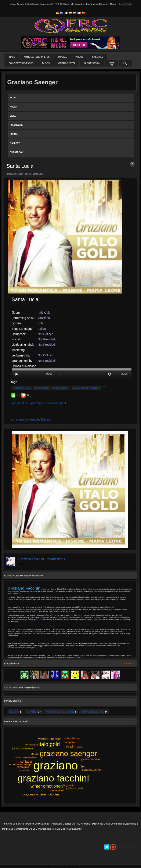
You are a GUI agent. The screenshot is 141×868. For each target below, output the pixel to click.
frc (83, 766)
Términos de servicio (13, 824)
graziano (42, 388)
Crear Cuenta (67, 63)
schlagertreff (69, 743)
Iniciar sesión (92, 63)
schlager (26, 761)
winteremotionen (50, 739)
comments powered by (30, 419)
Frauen (80, 615)
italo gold (61, 388)
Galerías (98, 57)
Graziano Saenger (15, 174)
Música (63, 57)
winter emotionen (47, 786)
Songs (28, 174)
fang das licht (69, 785)
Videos (79, 57)
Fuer (72, 615)
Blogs (46, 63)
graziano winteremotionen (41, 794)
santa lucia (22, 388)
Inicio (12, 57)
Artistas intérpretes (37, 57)
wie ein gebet (31, 745)
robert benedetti (57, 790)
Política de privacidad (38, 824)
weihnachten (23, 767)
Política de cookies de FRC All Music (71, 824)
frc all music (74, 746)
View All (129, 664)
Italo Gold (44, 313)
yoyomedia (24, 770)
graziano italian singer (92, 770)
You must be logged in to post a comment (39, 403)
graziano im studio (75, 788)
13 (19, 395)
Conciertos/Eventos (21, 63)
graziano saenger (68, 753)
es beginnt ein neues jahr (21, 765)
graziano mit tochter (91, 760)
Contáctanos (75, 829)
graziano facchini (86, 388)
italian (35, 754)
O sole (41, 620)
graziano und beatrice (22, 748)
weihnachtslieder (72, 738)
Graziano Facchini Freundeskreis (42, 559)
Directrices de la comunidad (107, 824)
